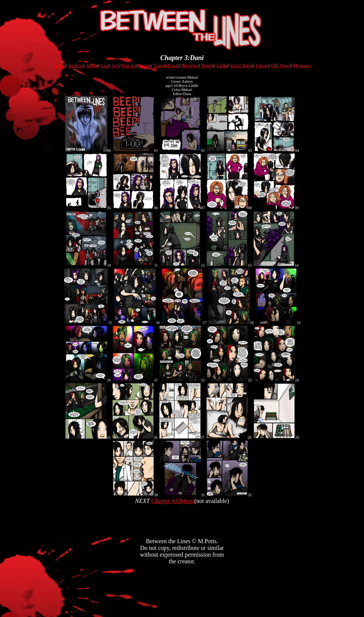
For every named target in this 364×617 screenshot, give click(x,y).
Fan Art (129, 65)
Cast (105, 65)
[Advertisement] (182, 603)
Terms (145, 65)
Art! (115, 65)
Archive (75, 65)
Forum (262, 65)
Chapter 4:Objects (173, 501)
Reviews (190, 65)
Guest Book (241, 65)
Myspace (302, 65)
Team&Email (167, 65)
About (91, 65)
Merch (208, 65)
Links (222, 65)
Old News (281, 65)
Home (59, 65)
